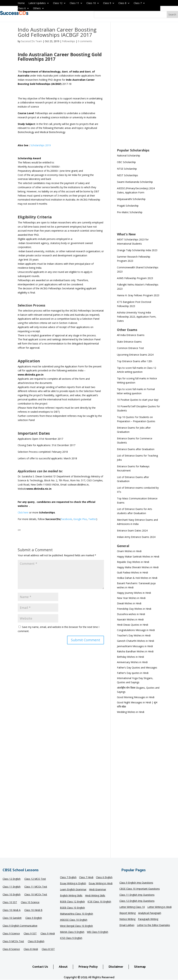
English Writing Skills (71, 896)
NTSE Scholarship (127, 169)
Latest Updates (37, 3)
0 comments (85, 41)
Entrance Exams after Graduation (136, 449)
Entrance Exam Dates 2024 (132, 531)
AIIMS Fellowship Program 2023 (135, 278)
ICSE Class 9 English (71, 938)
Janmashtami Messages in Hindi (135, 646)
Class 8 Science (11, 949)
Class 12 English (12, 879)
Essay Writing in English (73, 884)
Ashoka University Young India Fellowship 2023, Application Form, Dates (137, 317)
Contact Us (40, 967)
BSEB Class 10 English (72, 908)
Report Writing (128, 913)
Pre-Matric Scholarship (130, 212)
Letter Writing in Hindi (159, 907)
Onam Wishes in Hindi (129, 551)
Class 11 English (12, 887)
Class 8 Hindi (31, 949)
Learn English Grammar (73, 890)
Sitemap (140, 967)
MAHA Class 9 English (72, 932)
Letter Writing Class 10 (132, 907)
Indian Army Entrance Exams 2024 (136, 537)
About (63, 967)
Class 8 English (36, 941)
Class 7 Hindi (86, 877)
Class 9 (107, 3)
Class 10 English (12, 895)
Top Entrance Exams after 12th (135, 361)
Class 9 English (34, 918)
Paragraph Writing (148, 919)
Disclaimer (116, 967)
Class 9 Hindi (48, 934)
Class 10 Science (30, 902)
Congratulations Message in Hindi (136, 630)
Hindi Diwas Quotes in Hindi (133, 625)
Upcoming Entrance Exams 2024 (135, 355)
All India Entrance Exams (131, 335)
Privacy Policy (88, 967)
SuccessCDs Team (32, 41)
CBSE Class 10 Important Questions (140, 889)
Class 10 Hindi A (12, 910)
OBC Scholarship (126, 162)
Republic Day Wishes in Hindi (133, 562)
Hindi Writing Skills (95, 896)
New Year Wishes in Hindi (131, 598)
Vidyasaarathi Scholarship (131, 199)
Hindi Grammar (98, 890)
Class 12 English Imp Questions (137, 901)
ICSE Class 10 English (99, 902)
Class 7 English (68, 877)
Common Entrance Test (130, 348)
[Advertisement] (139, 87)
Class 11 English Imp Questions (137, 895)
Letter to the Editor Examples (153, 925)
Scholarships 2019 (41, 145)
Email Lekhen (127, 925)
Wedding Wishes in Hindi (131, 712)
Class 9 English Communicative (20, 926)
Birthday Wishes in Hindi (130, 657)
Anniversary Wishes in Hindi (132, 662)
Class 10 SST (10, 902)
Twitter (92, 519)
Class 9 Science (11, 934)
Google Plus (80, 519)
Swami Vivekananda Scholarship (135, 182)
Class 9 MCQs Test (13, 941)
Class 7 (138, 3)
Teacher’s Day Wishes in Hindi (134, 635)
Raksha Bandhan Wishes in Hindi (135, 651)
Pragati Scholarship (128, 206)
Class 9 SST (30, 934)
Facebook (66, 519)
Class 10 (91, 3)
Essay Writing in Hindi (101, 884)
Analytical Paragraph (150, 913)
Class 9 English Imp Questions (136, 883)
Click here (23, 512)
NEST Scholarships (128, 175)
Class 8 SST (48, 949)
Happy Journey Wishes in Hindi (134, 593)
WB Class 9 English (98, 932)
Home (21, 3)
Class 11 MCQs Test (36, 887)
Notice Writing (127, 919)
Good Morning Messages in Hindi (136, 697)
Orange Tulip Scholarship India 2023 (137, 250)
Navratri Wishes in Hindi (130, 619)
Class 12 (58, 3)
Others (37, 8)
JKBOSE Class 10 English (74, 920)
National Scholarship (129, 155)
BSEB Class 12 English (72, 902)
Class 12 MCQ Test (35, 879)
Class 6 (22, 8)
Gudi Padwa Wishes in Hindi (132, 572)
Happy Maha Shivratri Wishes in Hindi (138, 567)
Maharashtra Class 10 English (76, 914)
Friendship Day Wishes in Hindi (134, 609)
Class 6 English (104, 877)
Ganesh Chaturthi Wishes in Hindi (135, 641)
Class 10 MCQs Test (36, 895)
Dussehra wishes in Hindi (131, 614)
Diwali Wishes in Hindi (129, 603)
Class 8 (122, 3)
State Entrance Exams (129, 342)
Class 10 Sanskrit (12, 918)
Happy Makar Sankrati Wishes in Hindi (138, 557)
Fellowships (69, 41)
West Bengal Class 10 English (76, 926)
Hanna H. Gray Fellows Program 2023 (138, 295)
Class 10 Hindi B (33, 910)
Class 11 (74, 3)
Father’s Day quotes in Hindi (133, 673)
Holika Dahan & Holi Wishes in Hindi (137, 578)
